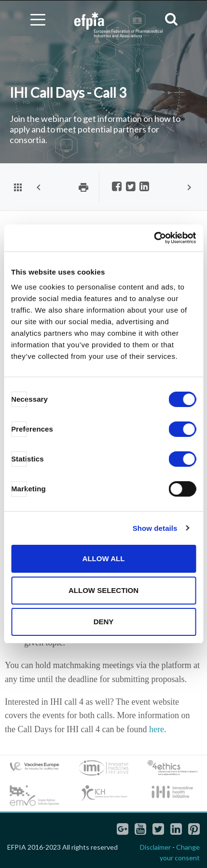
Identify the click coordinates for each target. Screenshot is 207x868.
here (157, 729)
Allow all (104, 559)
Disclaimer (155, 847)
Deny (104, 622)
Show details (155, 528)
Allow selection (103, 590)
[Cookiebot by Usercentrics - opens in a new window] (154, 238)
